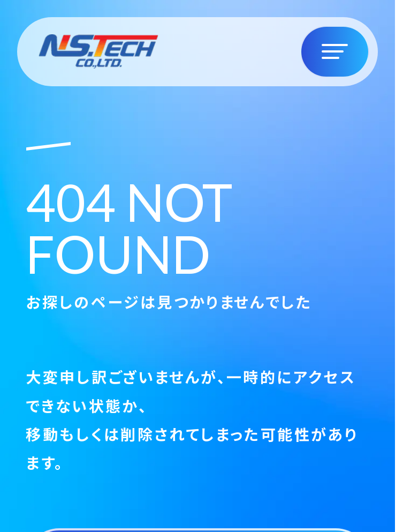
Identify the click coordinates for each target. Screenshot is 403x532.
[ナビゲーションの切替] (335, 51)
